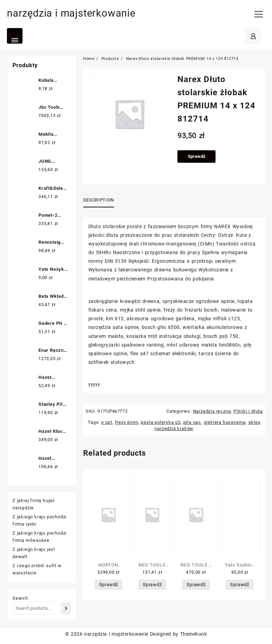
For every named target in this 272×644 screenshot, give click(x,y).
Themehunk (194, 634)
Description (99, 200)
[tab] (101, 200)
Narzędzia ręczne (212, 411)
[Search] (66, 608)
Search (20, 598)
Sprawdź (197, 156)
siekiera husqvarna (225, 422)
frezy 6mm (127, 422)
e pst (107, 422)
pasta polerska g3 (161, 422)
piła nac (192, 422)
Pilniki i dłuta (248, 411)
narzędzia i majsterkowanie (73, 13)
